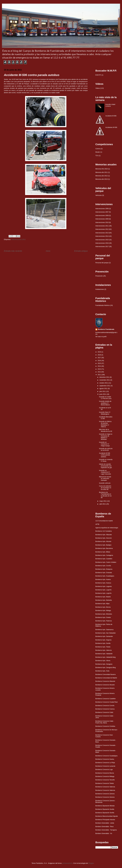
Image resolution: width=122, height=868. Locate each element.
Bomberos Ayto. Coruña (103, 566)
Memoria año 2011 (102, 172)
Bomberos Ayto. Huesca (103, 583)
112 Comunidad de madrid (104, 521)
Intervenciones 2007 (102, 212)
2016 (100, 361)
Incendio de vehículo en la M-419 (106, 449)
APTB (97, 524)
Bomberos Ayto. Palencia (104, 621)
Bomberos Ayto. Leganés (104, 586)
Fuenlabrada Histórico (103, 305)
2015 (100, 363)
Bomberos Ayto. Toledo (103, 647)
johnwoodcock (67, 863)
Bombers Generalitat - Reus (104, 827)
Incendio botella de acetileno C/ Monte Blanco (105, 403)
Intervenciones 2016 (102, 243)
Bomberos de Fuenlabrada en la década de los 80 (105, 495)
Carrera (98, 149)
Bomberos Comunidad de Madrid (106, 678)
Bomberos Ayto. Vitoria (103, 661)
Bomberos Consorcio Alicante (105, 685)
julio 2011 (103, 391)
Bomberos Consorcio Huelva (105, 759)
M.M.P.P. (98, 75)
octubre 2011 (104, 383)
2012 (100, 372)
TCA (97, 156)
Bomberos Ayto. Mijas (102, 604)
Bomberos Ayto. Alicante (103, 541)
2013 (100, 369)
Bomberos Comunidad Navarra (105, 674)
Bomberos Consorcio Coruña (105, 706)
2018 (100, 355)
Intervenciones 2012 (102, 229)
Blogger (91, 863)
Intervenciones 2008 (102, 216)
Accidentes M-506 (111, 127)
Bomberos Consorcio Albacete (105, 681)
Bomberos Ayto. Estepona (104, 569)
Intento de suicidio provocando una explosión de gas (105, 466)
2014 (100, 366)
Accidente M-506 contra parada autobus (105, 455)
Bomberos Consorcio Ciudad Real (106, 702)
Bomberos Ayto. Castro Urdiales (106, 562)
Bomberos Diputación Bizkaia (105, 806)
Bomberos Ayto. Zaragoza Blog (106, 668)
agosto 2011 (104, 389)
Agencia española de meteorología (107, 528)
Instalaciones (100, 289)
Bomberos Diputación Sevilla (105, 809)
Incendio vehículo (105, 483)
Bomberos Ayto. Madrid (103, 597)
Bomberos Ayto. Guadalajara (105, 576)
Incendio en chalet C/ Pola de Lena (105, 398)
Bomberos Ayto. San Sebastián (106, 633)
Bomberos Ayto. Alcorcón (104, 538)
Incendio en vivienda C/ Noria (106, 460)
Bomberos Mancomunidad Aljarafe (107, 816)
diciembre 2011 (105, 377)
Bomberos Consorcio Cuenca (105, 709)
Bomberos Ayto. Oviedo (103, 617)
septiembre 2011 (105, 386)
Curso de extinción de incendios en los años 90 (105, 488)
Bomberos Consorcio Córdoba (105, 726)
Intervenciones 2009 (102, 219)
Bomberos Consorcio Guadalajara (106, 756)
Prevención (99, 276)
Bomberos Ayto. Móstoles (104, 614)
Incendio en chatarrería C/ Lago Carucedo (105, 472)
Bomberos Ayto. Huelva (103, 580)
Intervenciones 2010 (102, 222)
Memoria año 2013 (102, 179)
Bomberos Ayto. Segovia (103, 640)
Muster (98, 152)
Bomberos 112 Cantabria (104, 531)
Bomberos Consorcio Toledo (105, 783)
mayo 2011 (103, 501)
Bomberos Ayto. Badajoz (103, 545)
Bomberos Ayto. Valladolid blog (105, 657)
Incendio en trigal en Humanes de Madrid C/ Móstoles (106, 437)
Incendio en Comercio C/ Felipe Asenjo (104, 444)
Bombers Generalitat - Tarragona (106, 830)
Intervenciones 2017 (102, 247)
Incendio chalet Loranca (110, 105)
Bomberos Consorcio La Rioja (105, 763)
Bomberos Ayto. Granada (104, 573)
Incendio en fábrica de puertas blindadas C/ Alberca (105, 424)
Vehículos (99, 195)
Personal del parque (102, 263)
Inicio (48, 251)
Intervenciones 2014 (102, 236)
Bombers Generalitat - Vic (104, 833)
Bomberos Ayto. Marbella (104, 600)
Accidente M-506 (111, 116)
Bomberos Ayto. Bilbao (103, 552)
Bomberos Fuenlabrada (106, 329)
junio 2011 (103, 394)
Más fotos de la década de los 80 (106, 430)
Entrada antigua (81, 251)
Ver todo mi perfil (101, 337)
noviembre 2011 (105, 380)
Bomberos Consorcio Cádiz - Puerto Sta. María (105, 722)
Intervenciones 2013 (102, 233)
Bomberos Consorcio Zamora (105, 794)
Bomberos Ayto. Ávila (102, 671)
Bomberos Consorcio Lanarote (105, 766)
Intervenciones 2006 (102, 209)
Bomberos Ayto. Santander (104, 636)
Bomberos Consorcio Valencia (105, 787)
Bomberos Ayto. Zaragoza (104, 664)
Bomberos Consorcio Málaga (105, 776)
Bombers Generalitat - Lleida (105, 823)
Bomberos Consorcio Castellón (105, 699)
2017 (100, 358)
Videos (98, 88)
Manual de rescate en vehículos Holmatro (105, 479)
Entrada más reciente (13, 251)
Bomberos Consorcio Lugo (104, 770)
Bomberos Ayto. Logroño (103, 590)
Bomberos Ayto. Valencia (104, 650)
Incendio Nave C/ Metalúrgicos (105, 413)
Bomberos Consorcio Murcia (105, 773)
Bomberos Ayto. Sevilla (103, 643)
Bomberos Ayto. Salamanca (104, 630)
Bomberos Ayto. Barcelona (104, 548)
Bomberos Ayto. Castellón (104, 559)
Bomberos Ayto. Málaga (103, 611)
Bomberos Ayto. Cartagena (104, 555)
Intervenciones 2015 (102, 240)
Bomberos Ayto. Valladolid (104, 654)
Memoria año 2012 (102, 176)
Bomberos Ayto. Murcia (103, 607)
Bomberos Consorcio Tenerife (105, 780)
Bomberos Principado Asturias (105, 820)
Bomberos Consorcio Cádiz (104, 712)
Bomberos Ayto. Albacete (104, 535)
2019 (100, 352)
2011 (100, 375)
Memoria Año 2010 (102, 169)
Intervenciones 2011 (18, 239)
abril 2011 (103, 504)
